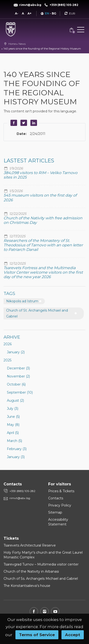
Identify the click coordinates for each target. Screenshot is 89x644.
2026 (8, 344)
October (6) (16, 384)
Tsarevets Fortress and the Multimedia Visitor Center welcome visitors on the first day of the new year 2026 (43, 272)
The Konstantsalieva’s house (27, 586)
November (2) (18, 376)
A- (17, 13)
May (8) (13, 425)
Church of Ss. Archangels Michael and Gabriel (41, 579)
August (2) (15, 400)
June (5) (13, 417)
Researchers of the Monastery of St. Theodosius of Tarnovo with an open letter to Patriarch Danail (43, 245)
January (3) (16, 457)
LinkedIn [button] (33, 123)
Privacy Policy (60, 505)
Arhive (12, 337)
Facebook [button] (13, 123)
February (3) (17, 449)
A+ (29, 13)
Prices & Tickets (61, 491)
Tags (9, 294)
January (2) (16, 352)
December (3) (18, 368)
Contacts (56, 498)
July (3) (13, 409)
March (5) (14, 441)
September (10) (20, 392)
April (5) (13, 433)
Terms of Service (37, 635)
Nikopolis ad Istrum (22, 301)
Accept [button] (73, 635)
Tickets (11, 538)
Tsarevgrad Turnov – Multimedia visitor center (41, 564)
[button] (81, 31)
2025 (7, 360)
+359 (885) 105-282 (22, 491)
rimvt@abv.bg (20, 498)
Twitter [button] (23, 123)
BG (54, 13)
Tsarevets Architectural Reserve (30, 545)
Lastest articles (29, 161)
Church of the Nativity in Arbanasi (31, 571)
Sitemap (55, 512)
